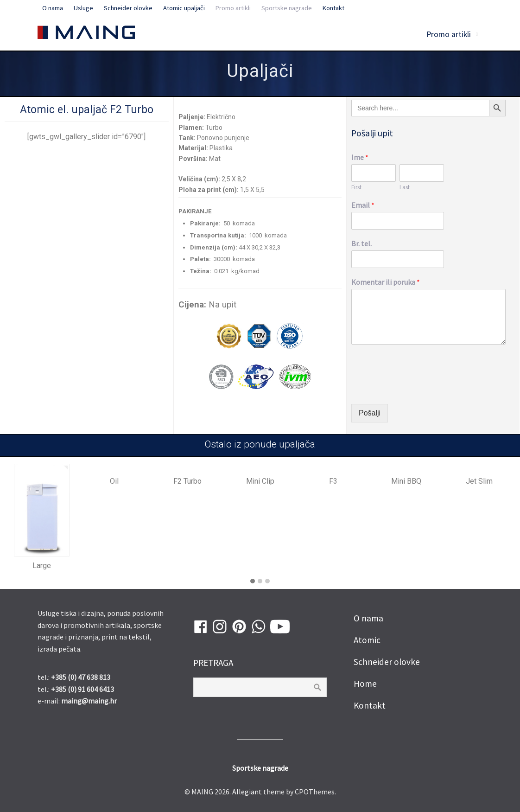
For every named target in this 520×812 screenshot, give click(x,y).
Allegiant (247, 792)
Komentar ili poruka (386, 282)
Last (405, 187)
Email (363, 205)
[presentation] (422, 389)
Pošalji (370, 413)
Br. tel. (361, 243)
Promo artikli (449, 34)
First (356, 187)
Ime (360, 157)
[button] (253, 582)
